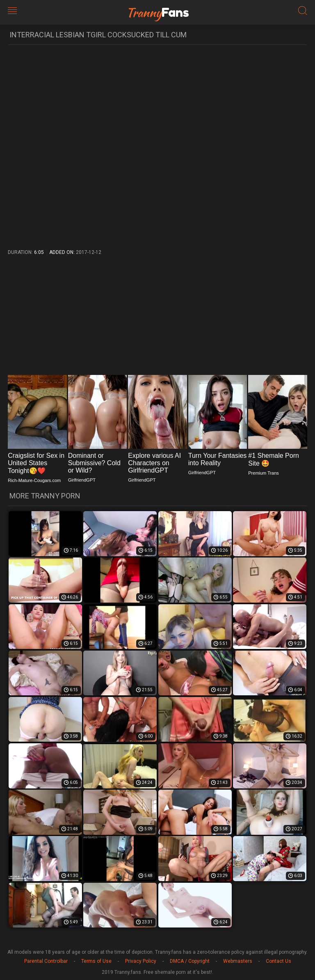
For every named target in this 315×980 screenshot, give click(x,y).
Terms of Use (96, 961)
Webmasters (238, 961)
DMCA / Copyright (190, 961)
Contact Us (278, 961)
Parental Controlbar (46, 961)
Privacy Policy (141, 961)
